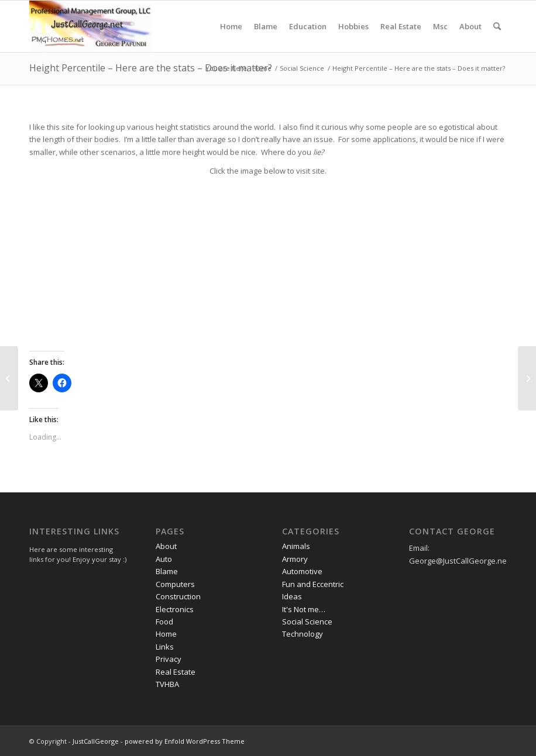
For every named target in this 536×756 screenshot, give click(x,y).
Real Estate (176, 672)
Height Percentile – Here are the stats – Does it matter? (151, 68)
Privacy (169, 659)
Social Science (307, 622)
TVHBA (167, 684)
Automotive (302, 571)
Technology (303, 634)
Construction (178, 596)
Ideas (292, 596)
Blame (167, 571)
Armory (295, 559)
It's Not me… (304, 609)
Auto (164, 559)
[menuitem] (231, 26)
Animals (296, 546)
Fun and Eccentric (313, 584)
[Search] (497, 26)
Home (166, 634)
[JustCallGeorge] (91, 26)
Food (164, 622)
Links (165, 647)
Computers (175, 584)
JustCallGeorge (96, 741)
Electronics (175, 609)
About (166, 546)
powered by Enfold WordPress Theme (185, 741)
